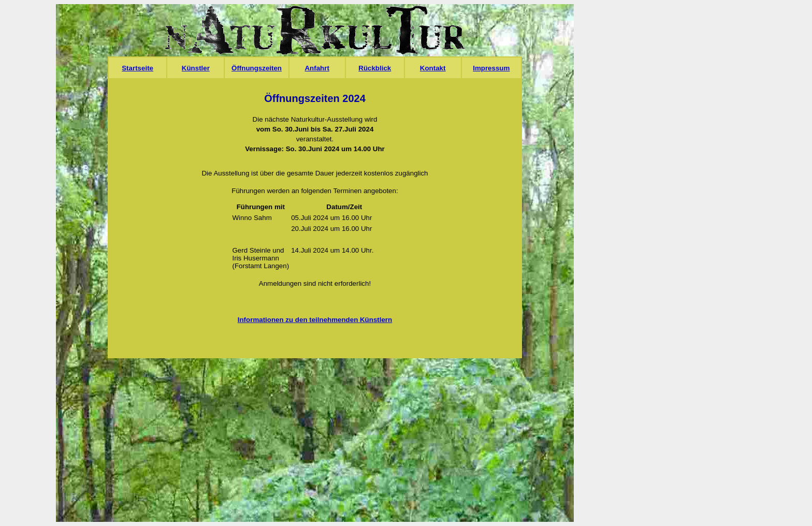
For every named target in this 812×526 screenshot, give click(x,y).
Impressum (491, 68)
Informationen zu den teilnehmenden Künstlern (315, 320)
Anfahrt (317, 68)
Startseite (137, 68)
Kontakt (433, 68)
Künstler (196, 68)
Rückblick (375, 68)
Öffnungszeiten (257, 68)
